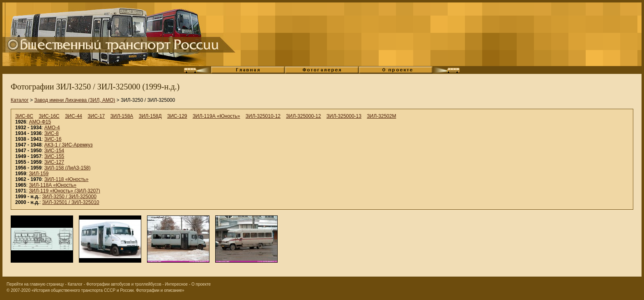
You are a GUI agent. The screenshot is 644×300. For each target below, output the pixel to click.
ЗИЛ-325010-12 (263, 116)
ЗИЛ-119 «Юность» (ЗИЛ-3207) (64, 191)
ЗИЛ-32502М (381, 116)
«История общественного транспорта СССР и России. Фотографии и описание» (108, 290)
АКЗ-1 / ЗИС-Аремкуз (69, 145)
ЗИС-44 (74, 116)
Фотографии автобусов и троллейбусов (124, 284)
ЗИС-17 (96, 116)
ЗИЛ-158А (122, 116)
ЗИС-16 (53, 139)
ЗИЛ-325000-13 (344, 116)
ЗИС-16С (49, 116)
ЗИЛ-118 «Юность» (67, 179)
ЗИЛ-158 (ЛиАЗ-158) (68, 168)
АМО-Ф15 (40, 122)
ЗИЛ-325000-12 (303, 116)
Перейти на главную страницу (35, 284)
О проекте (201, 284)
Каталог (20, 100)
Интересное (177, 284)
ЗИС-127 (54, 162)
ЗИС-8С (24, 116)
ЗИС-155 (54, 156)
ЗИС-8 (52, 133)
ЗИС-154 (54, 151)
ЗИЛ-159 (39, 174)
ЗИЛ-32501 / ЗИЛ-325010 (71, 202)
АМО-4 (52, 128)
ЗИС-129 (177, 116)
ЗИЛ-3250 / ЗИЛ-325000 (69, 197)
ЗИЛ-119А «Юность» (216, 116)
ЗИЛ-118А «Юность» (53, 185)
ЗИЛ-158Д (150, 116)
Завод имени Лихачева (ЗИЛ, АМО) (75, 100)
